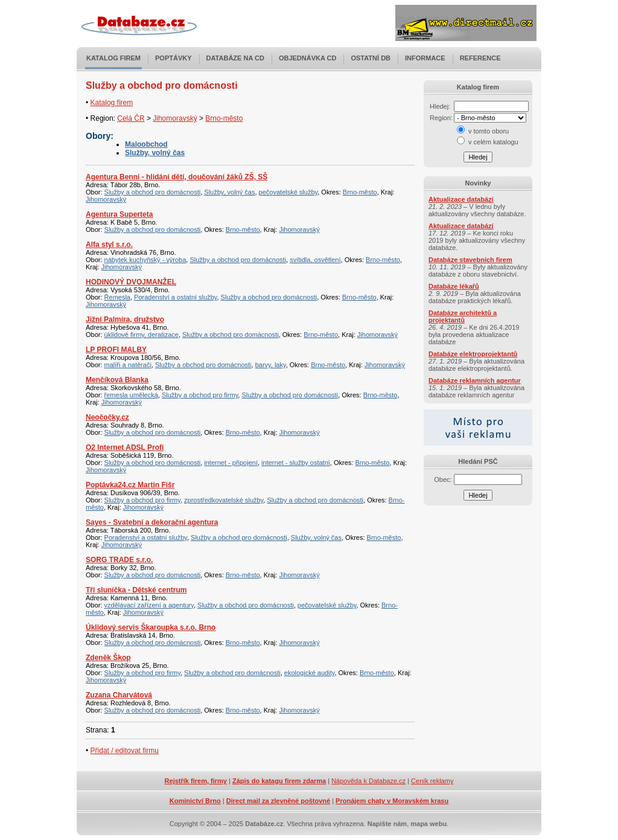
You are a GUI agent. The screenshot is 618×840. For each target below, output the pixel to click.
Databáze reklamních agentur (475, 380)
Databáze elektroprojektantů (473, 354)
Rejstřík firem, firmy (196, 781)
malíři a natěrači (128, 365)
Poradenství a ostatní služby (175, 297)
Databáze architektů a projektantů (463, 316)
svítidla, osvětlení (315, 260)
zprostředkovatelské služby (224, 500)
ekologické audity (310, 673)
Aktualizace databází (461, 199)
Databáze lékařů (454, 286)
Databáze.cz (264, 824)
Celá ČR (131, 118)
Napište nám (387, 824)
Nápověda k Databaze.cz (368, 781)
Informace (425, 58)
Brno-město (224, 118)
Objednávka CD (308, 58)
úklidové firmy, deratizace (142, 335)
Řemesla (117, 297)
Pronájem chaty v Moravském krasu (392, 801)
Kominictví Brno (195, 801)
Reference (480, 58)
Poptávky (174, 58)
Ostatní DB (371, 58)
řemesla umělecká (131, 395)
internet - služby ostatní (296, 463)
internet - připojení (231, 463)
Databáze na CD (235, 58)
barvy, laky (271, 365)
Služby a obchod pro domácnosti (153, 192)
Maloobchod (146, 144)
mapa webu (428, 824)
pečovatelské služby (288, 192)
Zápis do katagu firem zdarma (279, 781)
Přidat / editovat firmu (125, 751)
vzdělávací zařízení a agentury (149, 605)
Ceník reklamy (432, 781)
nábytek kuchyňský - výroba (145, 260)
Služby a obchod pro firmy (200, 395)
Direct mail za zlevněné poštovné (278, 801)
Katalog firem (113, 58)
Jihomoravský (175, 118)
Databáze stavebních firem (470, 260)
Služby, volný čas (155, 153)
